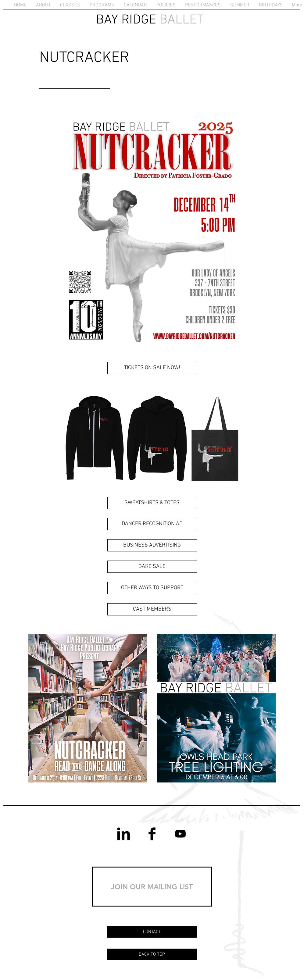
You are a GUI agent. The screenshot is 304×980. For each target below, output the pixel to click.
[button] (43, 5)
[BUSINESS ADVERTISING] (152, 545)
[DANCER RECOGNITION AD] (152, 524)
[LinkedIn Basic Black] (124, 834)
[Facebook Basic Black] (152, 834)
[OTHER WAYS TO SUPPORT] (152, 588)
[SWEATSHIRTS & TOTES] (152, 503)
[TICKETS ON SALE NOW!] (152, 368)
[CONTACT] (152, 932)
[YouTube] (180, 834)
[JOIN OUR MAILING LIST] (152, 887)
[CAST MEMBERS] (152, 609)
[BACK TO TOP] (152, 954)
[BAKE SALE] (152, 567)
